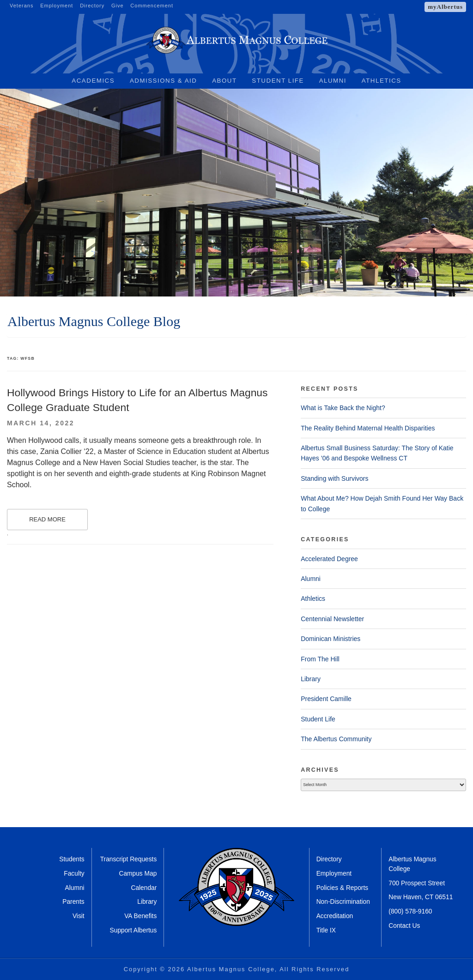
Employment (57, 6)
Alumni (333, 81)
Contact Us (404, 926)
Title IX (326, 930)
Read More (47, 519)
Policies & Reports (342, 888)
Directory (92, 6)
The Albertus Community (336, 739)
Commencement (152, 6)
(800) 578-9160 (410, 911)
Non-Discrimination (343, 902)
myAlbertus (445, 7)
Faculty (74, 874)
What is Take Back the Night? (343, 408)
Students (72, 859)
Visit (79, 916)
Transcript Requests (129, 859)
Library (311, 679)
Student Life (278, 81)
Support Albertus (133, 930)
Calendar (144, 888)
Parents (73, 902)
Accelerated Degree (329, 559)
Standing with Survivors (334, 478)
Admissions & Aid (163, 81)
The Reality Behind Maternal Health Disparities (368, 428)
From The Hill (320, 659)
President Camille (326, 699)
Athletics (382, 81)
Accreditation (335, 916)
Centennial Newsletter (332, 619)
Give (118, 6)
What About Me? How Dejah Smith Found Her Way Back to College (382, 503)
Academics (93, 81)
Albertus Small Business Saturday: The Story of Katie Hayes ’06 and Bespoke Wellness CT (377, 453)
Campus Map (138, 874)
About (224, 81)
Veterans (21, 6)
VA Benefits (140, 916)
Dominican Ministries (330, 639)
